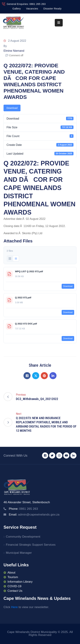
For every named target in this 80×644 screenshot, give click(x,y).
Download (12, 108)
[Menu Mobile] (59, 23)
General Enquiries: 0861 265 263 (26, 4)
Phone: (23, 509)
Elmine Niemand (14, 51)
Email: (34, 515)
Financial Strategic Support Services (31, 545)
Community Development (23, 537)
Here (14, 607)
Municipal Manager (19, 553)
